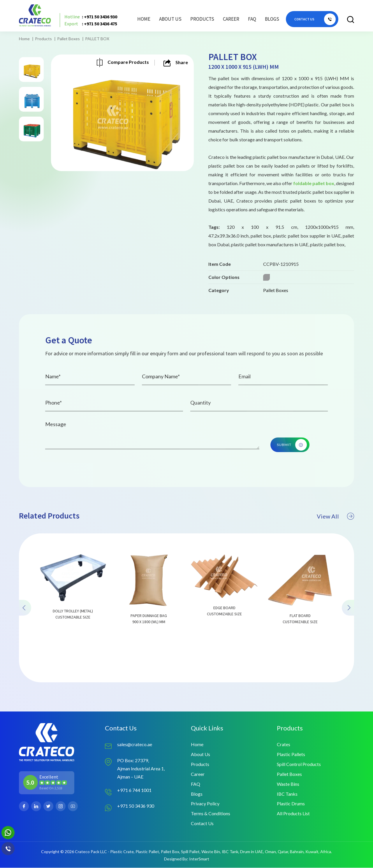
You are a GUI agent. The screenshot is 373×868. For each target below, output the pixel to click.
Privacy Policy (205, 804)
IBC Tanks (287, 794)
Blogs (272, 19)
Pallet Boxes (68, 39)
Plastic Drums (291, 804)
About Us (170, 19)
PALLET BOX (97, 39)
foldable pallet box (314, 183)
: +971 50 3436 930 (91, 17)
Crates (284, 744)
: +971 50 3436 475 (91, 24)
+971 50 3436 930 (136, 806)
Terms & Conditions (211, 814)
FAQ (252, 19)
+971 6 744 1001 (134, 790)
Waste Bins (288, 784)
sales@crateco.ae (135, 744)
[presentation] (25, 635)
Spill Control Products (299, 764)
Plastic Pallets (291, 754)
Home (144, 19)
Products (43, 39)
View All (335, 543)
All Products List (293, 814)
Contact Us (202, 824)
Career (231, 19)
